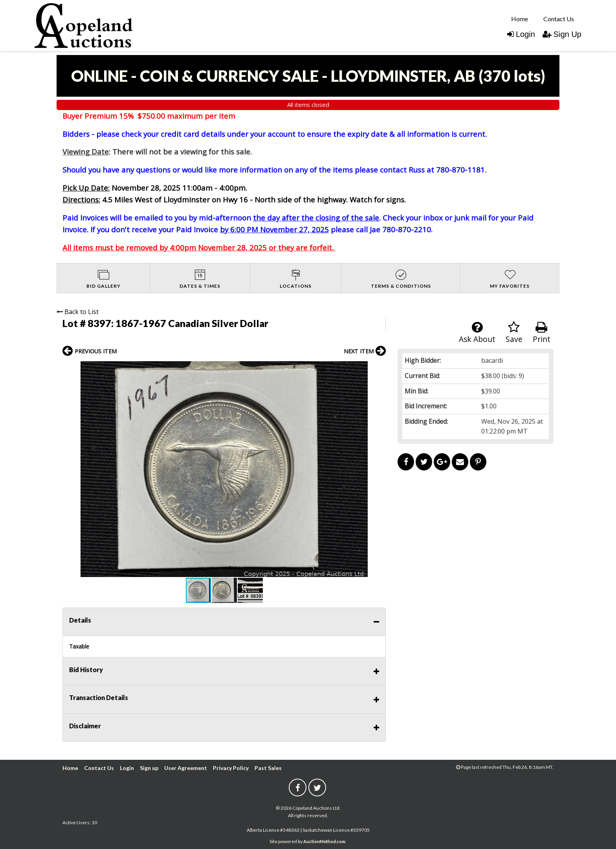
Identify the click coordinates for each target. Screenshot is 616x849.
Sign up (149, 768)
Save (514, 333)
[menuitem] (520, 18)
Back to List (78, 312)
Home (520, 19)
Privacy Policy (231, 768)
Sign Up (562, 34)
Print (542, 333)
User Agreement (186, 768)
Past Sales (268, 768)
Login (521, 34)
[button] (379, 368)
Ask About (477, 333)
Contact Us (559, 19)
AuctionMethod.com (324, 841)
